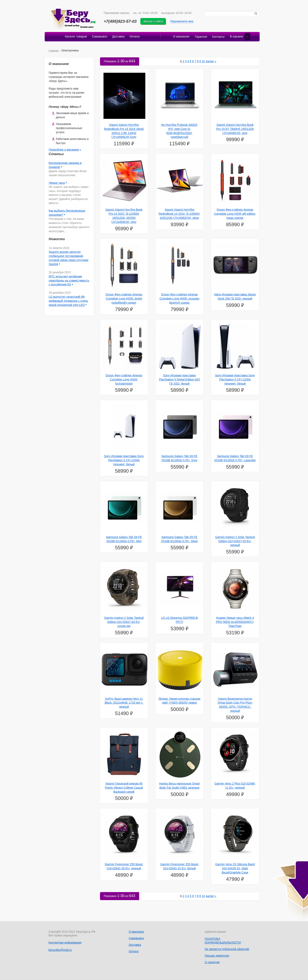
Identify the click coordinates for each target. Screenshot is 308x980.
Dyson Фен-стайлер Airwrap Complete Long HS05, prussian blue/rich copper (179, 299)
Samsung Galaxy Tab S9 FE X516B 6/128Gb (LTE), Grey (180, 459)
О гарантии (212, 963)
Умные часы (57, 183)
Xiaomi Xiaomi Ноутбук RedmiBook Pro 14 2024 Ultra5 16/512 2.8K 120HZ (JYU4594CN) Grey (124, 131)
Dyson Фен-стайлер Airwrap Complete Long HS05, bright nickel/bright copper (124, 299)
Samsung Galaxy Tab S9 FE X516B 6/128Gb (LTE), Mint (124, 539)
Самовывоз (99, 37)
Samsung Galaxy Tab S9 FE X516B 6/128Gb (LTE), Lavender (235, 459)
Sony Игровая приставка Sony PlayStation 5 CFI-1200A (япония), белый (235, 380)
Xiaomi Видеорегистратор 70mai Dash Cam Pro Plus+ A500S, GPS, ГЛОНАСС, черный (235, 705)
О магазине (180, 37)
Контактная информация (65, 943)
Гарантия (199, 37)
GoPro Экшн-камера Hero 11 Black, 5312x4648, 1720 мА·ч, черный (124, 703)
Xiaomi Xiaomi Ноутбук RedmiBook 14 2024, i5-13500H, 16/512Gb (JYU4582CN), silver (179, 214)
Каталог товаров (76, 37)
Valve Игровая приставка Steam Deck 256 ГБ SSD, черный (235, 297)
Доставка (118, 37)
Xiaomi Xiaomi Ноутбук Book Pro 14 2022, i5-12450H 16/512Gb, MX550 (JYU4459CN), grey (124, 216)
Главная (54, 51)
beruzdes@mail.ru (60, 950)
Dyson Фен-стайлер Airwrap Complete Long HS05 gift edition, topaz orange (235, 214)
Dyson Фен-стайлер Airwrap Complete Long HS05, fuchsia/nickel (124, 380)
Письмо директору (217, 956)
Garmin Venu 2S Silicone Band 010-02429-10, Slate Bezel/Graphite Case (235, 869)
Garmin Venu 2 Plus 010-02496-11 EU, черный (235, 786)
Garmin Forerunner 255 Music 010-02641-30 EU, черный (124, 867)
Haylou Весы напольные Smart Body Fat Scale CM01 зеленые (179, 786)
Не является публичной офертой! (227, 949)
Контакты (217, 37)
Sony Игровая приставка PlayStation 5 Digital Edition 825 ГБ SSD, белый (179, 380)
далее (210, 62)
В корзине (239, 37)
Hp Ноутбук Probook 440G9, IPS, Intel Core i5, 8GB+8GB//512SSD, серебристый (180, 131)
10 (203, 62)
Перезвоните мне (183, 21)
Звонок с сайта (154, 21)
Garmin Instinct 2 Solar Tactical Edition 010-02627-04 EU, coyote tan (124, 622)
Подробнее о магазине (64, 150)
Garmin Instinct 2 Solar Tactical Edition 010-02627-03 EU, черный (235, 542)
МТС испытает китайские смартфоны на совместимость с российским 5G (69, 281)
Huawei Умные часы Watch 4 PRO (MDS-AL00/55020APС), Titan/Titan (235, 622)
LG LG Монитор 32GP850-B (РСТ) (179, 620)
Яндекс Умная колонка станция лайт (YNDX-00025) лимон (180, 701)
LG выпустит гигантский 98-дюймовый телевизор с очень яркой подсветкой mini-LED (68, 301)
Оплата (135, 37)
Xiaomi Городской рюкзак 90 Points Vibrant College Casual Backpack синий (124, 788)
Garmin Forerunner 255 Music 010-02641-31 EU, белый (179, 867)
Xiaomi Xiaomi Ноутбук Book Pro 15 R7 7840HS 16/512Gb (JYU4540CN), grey (235, 129)
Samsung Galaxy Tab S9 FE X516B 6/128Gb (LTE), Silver (179, 539)
